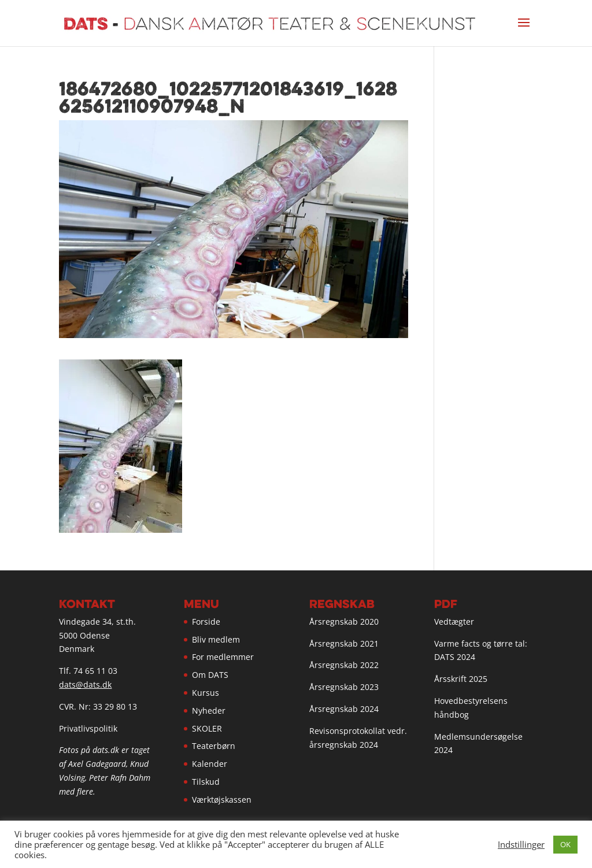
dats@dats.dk (85, 685)
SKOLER (207, 728)
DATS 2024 (455, 657)
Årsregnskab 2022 (344, 665)
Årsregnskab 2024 (344, 709)
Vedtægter (454, 622)
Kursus (206, 693)
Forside (206, 622)
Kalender (210, 764)
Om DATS (210, 675)
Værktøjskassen (222, 800)
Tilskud (206, 782)
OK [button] (565, 844)
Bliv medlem (216, 639)
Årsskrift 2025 (461, 679)
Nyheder (209, 711)
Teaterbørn (214, 746)
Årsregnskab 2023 (344, 687)
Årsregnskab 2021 (344, 643)
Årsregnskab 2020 (344, 622)
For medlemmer (223, 657)
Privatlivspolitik (88, 728)
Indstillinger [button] (521, 844)
